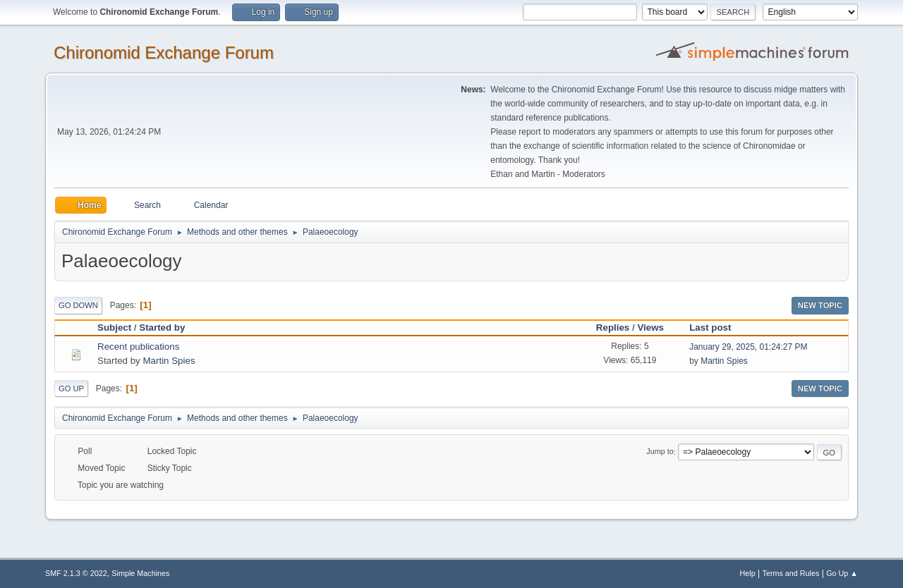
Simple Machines (140, 573)
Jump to (660, 452)
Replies (613, 327)
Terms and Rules (791, 573)
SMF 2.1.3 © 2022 (76, 573)
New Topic (820, 305)
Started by (168, 327)
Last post (710, 327)
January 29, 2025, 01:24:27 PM (748, 347)
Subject (114, 327)
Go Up (71, 388)
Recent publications (138, 347)
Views (650, 327)
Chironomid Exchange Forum (164, 53)
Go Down (78, 305)
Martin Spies (169, 361)
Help (748, 573)
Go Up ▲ (842, 573)
